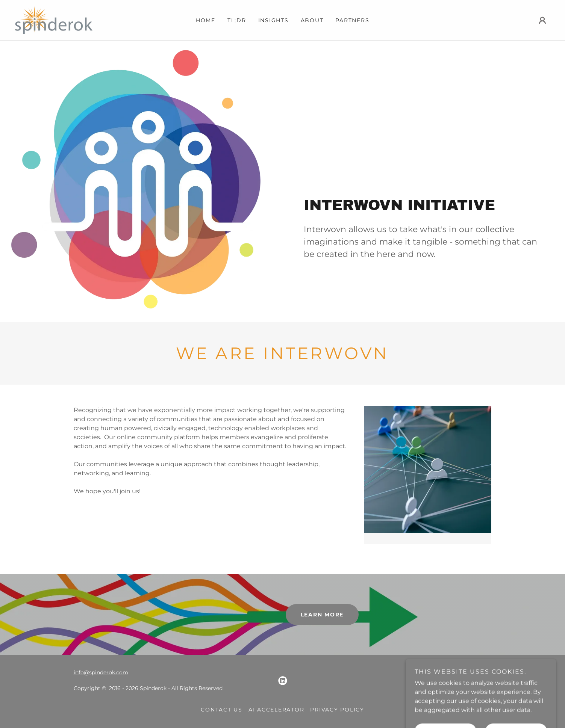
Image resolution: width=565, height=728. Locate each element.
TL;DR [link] (237, 20)
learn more (322, 615)
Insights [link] (273, 20)
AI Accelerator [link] (276, 710)
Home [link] (206, 20)
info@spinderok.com (101, 672)
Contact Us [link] (222, 710)
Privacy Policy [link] (337, 710)
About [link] (312, 20)
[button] (542, 20)
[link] (54, 20)
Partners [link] (352, 20)
